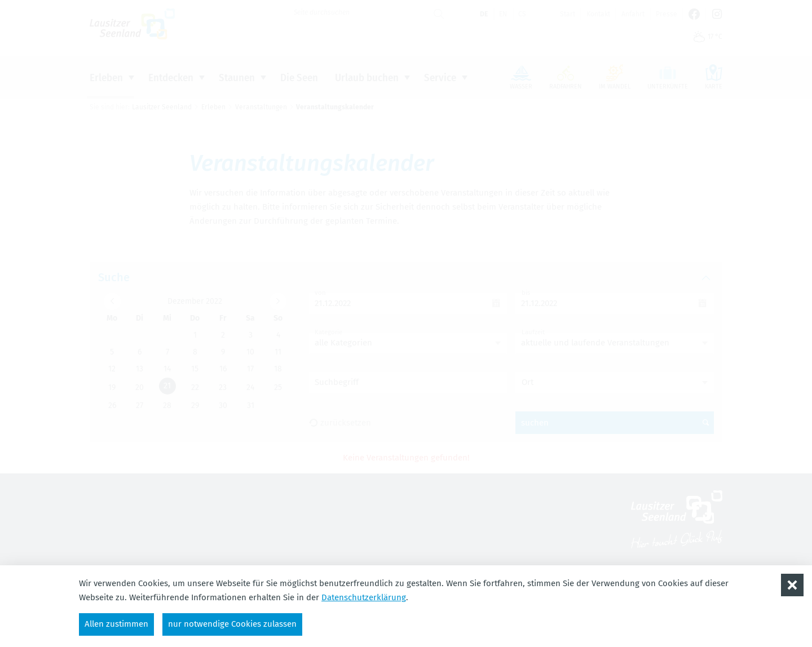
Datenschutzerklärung (364, 597)
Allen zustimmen (116, 624)
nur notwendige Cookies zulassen (232, 624)
